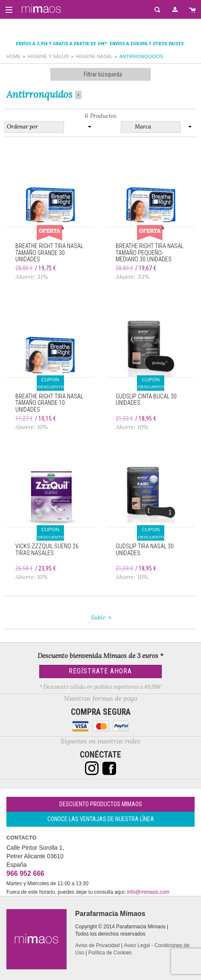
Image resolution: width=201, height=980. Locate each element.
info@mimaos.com (148, 892)
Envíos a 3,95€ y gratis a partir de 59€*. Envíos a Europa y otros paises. (100, 44)
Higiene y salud (48, 56)
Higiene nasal (94, 56)
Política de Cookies (110, 953)
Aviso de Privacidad (97, 945)
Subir (98, 617)
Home (14, 56)
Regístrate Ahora (100, 671)
